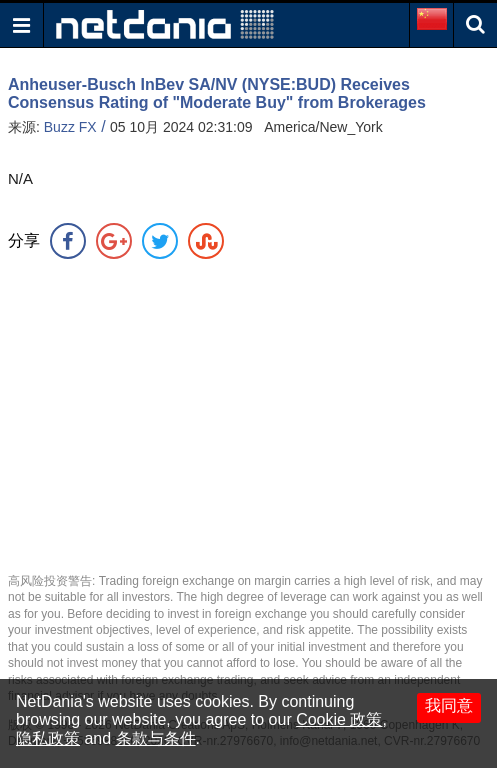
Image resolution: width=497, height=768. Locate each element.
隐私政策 (48, 738)
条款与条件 (156, 738)
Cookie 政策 (339, 719)
